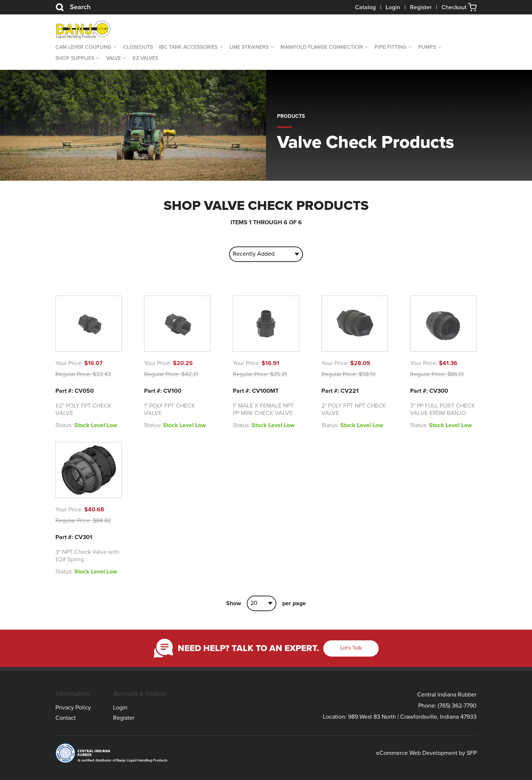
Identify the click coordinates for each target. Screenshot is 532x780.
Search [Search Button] (73, 7)
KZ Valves (145, 58)
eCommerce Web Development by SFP (426, 753)
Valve (113, 58)
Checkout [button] (459, 7)
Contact (66, 718)
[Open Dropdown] (114, 47)
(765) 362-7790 (457, 706)
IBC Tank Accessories (188, 47)
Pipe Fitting (391, 47)
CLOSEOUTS (138, 47)
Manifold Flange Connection (322, 47)
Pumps (427, 47)
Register (421, 7)
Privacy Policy (73, 708)
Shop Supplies (75, 58)
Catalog (365, 7)
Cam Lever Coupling (83, 47)
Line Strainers (249, 47)
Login (393, 7)
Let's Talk (351, 648)
